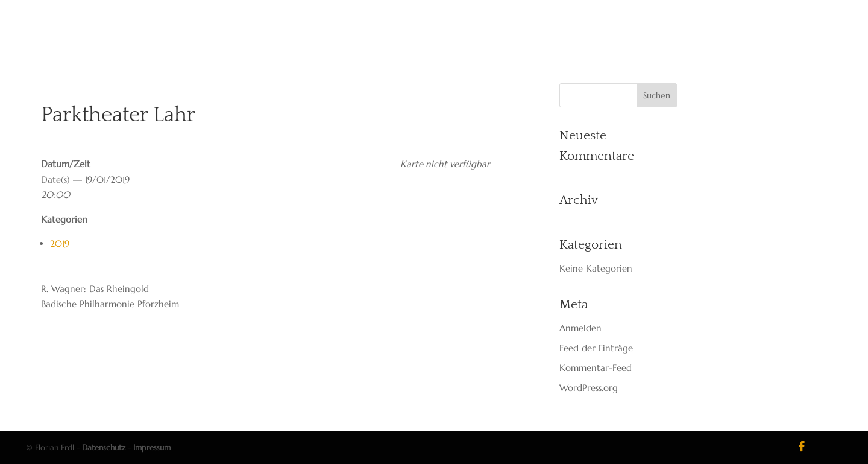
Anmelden (580, 328)
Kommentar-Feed (596, 368)
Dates (385, 25)
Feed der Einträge (596, 348)
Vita (347, 25)
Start (310, 25)
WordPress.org (589, 388)
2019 (60, 243)
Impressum (152, 447)
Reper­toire (442, 25)
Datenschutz (104, 447)
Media (498, 25)
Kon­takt (548, 25)
